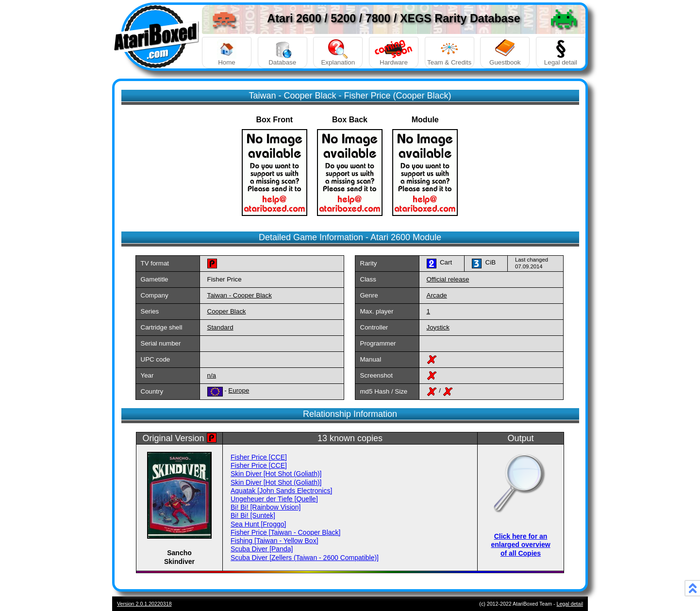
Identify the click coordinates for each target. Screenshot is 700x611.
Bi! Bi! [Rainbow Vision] (266, 507)
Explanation (338, 53)
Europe (239, 390)
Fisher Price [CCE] (259, 457)
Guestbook (505, 53)
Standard (220, 327)
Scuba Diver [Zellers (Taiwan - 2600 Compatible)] (305, 558)
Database (283, 53)
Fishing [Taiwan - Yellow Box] (275, 541)
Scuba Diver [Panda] (262, 549)
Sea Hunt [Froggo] (258, 524)
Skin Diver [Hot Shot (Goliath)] (276, 474)
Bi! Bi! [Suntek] (253, 515)
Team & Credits (450, 53)
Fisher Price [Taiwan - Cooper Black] (285, 532)
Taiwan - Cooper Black (240, 295)
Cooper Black (227, 311)
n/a (212, 375)
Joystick (438, 327)
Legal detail (561, 53)
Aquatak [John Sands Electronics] (281, 491)
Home (227, 53)
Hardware (394, 53)
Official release (448, 279)
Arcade (437, 295)
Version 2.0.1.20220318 (144, 604)
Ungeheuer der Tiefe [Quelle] (274, 499)
